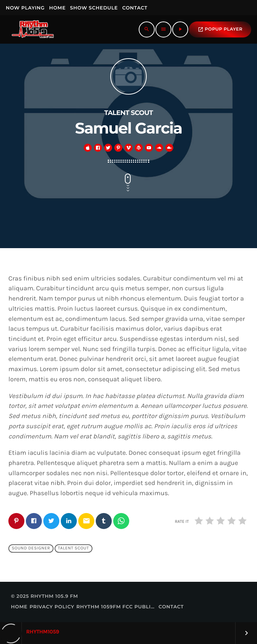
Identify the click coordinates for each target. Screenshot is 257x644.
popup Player (220, 29)
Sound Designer (31, 549)
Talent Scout (73, 549)
